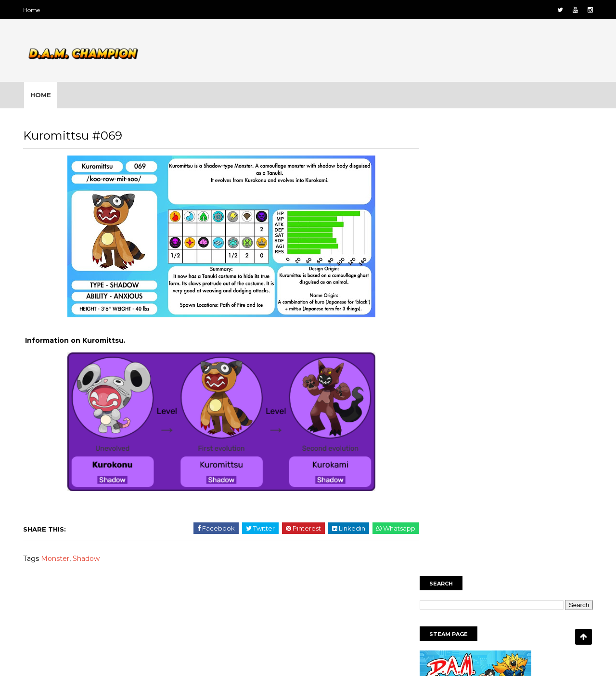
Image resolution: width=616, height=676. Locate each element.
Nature (518, 531)
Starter (476, 547)
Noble (554, 531)
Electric (546, 497)
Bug (430, 497)
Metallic (556, 514)
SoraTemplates (284, 658)
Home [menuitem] (43, 95)
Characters (469, 497)
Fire (429, 514)
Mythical (478, 531)
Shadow (90, 560)
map (483, 514)
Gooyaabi (381, 658)
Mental (517, 514)
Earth (510, 497)
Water (544, 547)
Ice (456, 514)
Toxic (511, 547)
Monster (58, 560)
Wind (431, 564)
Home (35, 10)
